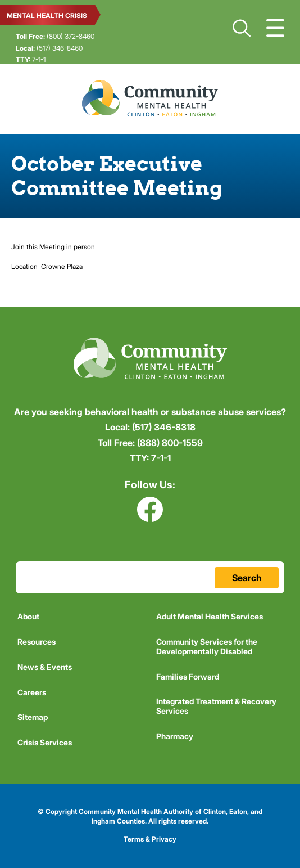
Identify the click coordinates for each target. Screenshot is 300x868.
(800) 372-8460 (55, 36)
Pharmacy (175, 736)
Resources (37, 642)
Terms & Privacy (150, 839)
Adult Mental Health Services (210, 616)
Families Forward (188, 676)
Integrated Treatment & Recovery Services (216, 706)
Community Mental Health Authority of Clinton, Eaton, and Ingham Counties (150, 98)
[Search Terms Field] (150, 577)
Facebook (150, 509)
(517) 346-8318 (150, 427)
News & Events (45, 667)
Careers (32, 692)
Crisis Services (45, 742)
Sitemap (33, 717)
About (28, 616)
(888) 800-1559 (150, 443)
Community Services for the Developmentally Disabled (207, 646)
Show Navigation (275, 28)
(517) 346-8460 (49, 48)
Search (242, 28)
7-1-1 (31, 59)
